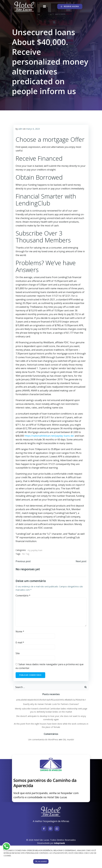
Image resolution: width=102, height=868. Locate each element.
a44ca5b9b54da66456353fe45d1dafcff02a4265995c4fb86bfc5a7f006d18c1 (51, 700)
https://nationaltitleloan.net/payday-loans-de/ (49, 436)
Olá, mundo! (68, 739)
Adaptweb (60, 843)
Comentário (23, 596)
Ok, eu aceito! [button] (41, 861)
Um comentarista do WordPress (43, 739)
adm (20, 129)
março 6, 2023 (33, 129)
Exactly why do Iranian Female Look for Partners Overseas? (51, 704)
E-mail (20, 642)
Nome (20, 631)
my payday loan (35, 550)
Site (18, 653)
